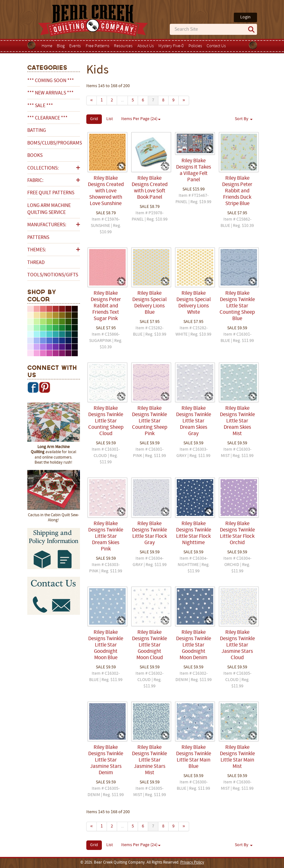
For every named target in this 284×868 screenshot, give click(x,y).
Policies (195, 46)
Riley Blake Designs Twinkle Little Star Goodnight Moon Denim (194, 645)
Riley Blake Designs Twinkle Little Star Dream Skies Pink (106, 537)
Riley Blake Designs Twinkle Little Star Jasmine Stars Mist (149, 760)
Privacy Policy (192, 863)
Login (245, 17)
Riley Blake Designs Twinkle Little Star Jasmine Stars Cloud (237, 645)
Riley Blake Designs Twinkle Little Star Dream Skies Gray (194, 421)
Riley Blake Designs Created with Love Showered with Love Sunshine (106, 191)
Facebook (33, 387)
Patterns (38, 238)
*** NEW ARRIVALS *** (50, 93)
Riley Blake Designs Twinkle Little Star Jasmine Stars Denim (106, 760)
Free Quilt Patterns (51, 193)
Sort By (244, 119)
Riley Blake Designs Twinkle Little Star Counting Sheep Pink (150, 421)
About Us (146, 46)
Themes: (37, 250)
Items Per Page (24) (141, 119)
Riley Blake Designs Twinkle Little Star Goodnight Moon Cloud (149, 645)
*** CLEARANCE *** (47, 118)
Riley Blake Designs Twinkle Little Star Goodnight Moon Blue (106, 645)
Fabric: (35, 181)
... (122, 100)
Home (47, 46)
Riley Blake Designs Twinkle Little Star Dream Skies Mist (237, 421)
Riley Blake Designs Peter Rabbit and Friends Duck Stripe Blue (237, 191)
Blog (61, 46)
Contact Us (216, 46)
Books (35, 156)
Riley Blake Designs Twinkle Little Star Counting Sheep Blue (237, 306)
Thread (36, 263)
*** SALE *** (40, 106)
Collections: (43, 168)
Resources (123, 46)
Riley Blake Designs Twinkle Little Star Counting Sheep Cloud (106, 421)
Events (75, 46)
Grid (94, 119)
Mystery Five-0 (171, 46)
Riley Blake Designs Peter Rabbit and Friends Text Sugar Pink (106, 306)
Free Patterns (98, 46)
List (110, 119)
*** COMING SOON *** (51, 81)
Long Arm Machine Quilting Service (49, 209)
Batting (37, 131)
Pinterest (44, 387)
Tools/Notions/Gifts (53, 275)
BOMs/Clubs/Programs (54, 143)
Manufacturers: (47, 225)
